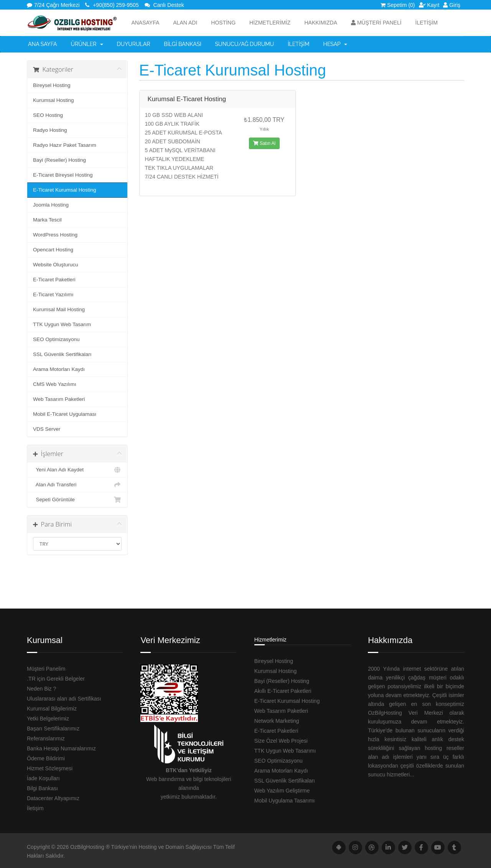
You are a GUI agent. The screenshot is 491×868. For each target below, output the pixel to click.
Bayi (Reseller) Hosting (59, 160)
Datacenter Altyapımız (53, 798)
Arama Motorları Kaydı (59, 369)
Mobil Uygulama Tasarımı (285, 801)
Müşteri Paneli (376, 23)
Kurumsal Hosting (54, 100)
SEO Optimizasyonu (56, 339)
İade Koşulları (43, 778)
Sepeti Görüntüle (77, 500)
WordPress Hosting (55, 235)
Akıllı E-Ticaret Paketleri (283, 691)
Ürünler (87, 44)
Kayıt (429, 5)
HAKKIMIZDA (321, 23)
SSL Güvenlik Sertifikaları (62, 354)
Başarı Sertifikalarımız (53, 729)
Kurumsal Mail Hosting (59, 309)
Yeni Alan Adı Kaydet (77, 470)
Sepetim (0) (398, 5)
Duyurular (134, 44)
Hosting (223, 23)
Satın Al (264, 143)
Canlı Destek (164, 5)
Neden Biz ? (41, 689)
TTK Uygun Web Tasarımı (285, 751)
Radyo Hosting (50, 130)
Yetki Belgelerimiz (48, 719)
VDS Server (47, 429)
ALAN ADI (185, 23)
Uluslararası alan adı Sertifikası (64, 699)
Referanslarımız (46, 738)
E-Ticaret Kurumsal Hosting (65, 190)
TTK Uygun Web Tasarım (62, 324)
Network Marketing (277, 721)
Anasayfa (145, 23)
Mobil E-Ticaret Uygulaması (65, 414)
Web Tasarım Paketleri (59, 399)
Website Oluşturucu (56, 265)
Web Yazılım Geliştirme (282, 791)
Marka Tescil (47, 220)
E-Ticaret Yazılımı (53, 295)
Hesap (335, 44)
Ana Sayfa (43, 44)
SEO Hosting (48, 115)
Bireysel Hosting (52, 85)
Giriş (452, 5)
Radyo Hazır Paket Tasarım (65, 145)
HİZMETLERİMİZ (270, 23)
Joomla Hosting (51, 205)
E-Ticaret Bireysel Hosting (63, 175)
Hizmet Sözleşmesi (50, 768)
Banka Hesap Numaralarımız (61, 748)
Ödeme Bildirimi (46, 758)
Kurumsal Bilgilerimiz (52, 709)
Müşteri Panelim (46, 669)
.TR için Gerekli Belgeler (56, 679)
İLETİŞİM (427, 23)
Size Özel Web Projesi (281, 741)
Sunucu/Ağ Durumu (245, 44)
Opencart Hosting (53, 250)
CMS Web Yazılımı (55, 384)
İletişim (298, 44)
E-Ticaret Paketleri (54, 280)
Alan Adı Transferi (77, 485)
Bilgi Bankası (182, 44)
